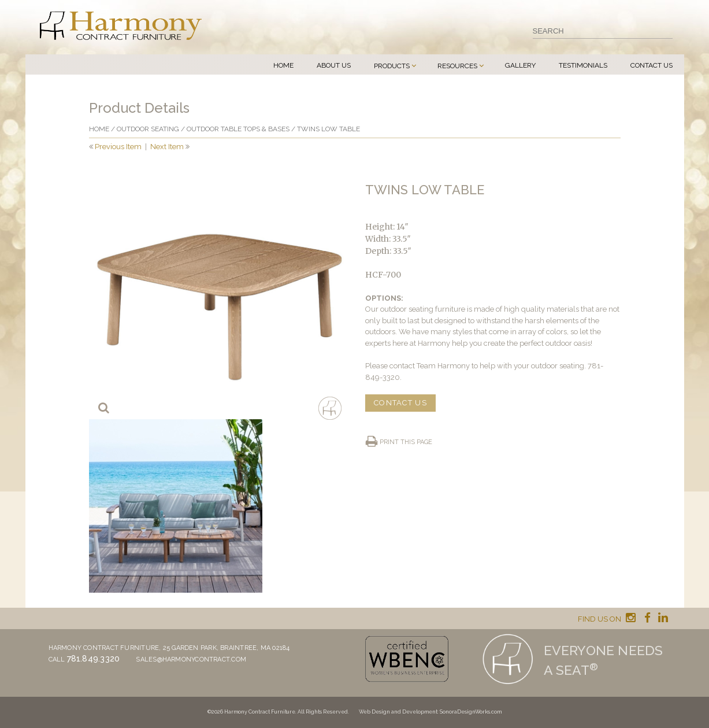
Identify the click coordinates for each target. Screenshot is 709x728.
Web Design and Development (398, 712)
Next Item (167, 147)
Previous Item (118, 147)
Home (283, 65)
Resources (457, 66)
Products (392, 66)
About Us (334, 65)
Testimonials (583, 65)
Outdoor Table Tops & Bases (238, 129)
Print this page (406, 442)
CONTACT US (400, 403)
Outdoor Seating (148, 129)
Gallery (520, 65)
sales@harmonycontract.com (191, 659)
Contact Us (652, 65)
